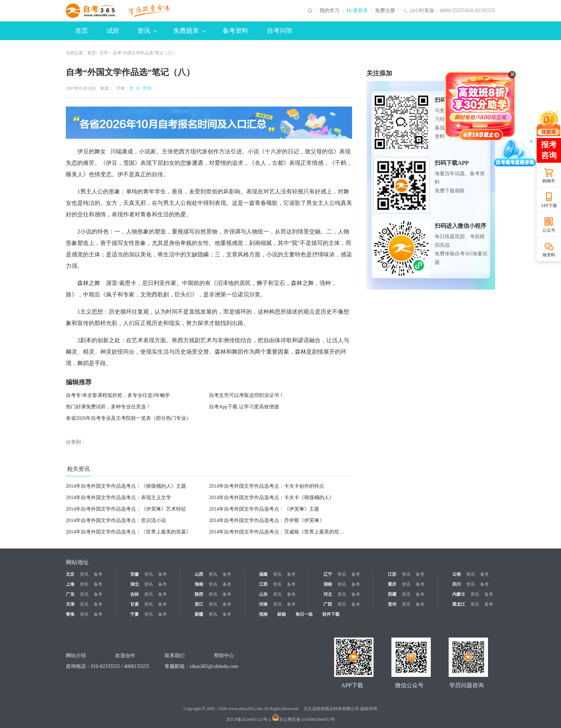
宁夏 (135, 614)
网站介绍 (76, 656)
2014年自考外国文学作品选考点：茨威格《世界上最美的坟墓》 (279, 532)
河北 (328, 594)
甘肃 (135, 604)
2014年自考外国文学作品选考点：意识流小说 (116, 520)
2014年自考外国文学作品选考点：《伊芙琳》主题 (264, 509)
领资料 (549, 255)
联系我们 (175, 656)
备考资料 (235, 31)
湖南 (328, 584)
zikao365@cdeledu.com (214, 666)
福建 (263, 574)
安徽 (135, 574)
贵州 (392, 604)
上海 (70, 584)
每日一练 (304, 614)
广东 (70, 594)
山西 (199, 574)
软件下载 (331, 614)
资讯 (147, 31)
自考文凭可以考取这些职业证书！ (247, 395)
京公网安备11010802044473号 (303, 719)
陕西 (199, 594)
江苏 (392, 574)
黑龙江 (459, 604)
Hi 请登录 (357, 11)
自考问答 (280, 31)
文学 (104, 53)
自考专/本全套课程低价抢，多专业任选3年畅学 (118, 395)
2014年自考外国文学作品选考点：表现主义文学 (118, 498)
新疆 (199, 614)
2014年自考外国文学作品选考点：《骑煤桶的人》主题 (126, 486)
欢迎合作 (125, 656)
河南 (263, 604)
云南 (457, 574)
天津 (70, 604)
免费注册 (385, 11)
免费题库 (189, 31)
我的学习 (330, 11)
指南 (263, 614)
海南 (199, 584)
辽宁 (328, 574)
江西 (263, 584)
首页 (82, 31)
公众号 (549, 230)
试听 (113, 31)
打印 (146, 88)
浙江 (199, 604)
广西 (328, 604)
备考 (98, 574)
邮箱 (282, 614)
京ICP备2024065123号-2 (248, 719)
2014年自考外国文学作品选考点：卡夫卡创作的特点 (267, 486)
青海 (70, 614)
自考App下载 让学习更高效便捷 (244, 407)
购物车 (549, 181)
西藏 (392, 594)
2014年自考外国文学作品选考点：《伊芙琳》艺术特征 (126, 509)
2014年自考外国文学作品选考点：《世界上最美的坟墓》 (128, 532)
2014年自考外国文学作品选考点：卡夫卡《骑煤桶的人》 (272, 498)
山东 (263, 594)
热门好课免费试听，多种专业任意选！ (108, 407)
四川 (457, 584)
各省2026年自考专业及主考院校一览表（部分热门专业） (128, 418)
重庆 (392, 584)
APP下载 (549, 206)
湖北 (135, 584)
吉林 (135, 594)
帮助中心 (224, 656)
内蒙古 (459, 594)
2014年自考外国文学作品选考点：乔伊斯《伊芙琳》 (267, 520)
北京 (70, 574)
